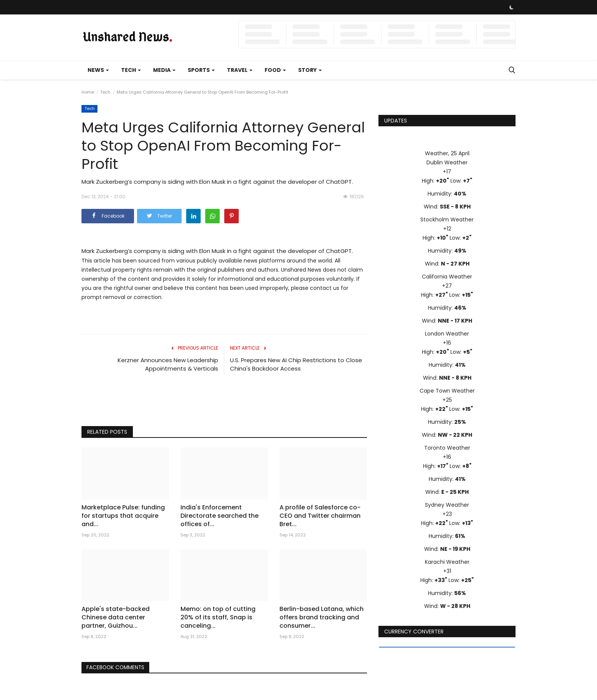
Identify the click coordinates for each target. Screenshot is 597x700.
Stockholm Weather (447, 220)
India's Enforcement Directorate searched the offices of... (219, 516)
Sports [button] (201, 70)
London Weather (447, 334)
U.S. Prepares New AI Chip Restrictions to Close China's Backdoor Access (296, 364)
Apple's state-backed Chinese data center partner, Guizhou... (116, 617)
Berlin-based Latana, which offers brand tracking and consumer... (322, 617)
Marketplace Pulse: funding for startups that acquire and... (123, 516)
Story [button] (310, 70)
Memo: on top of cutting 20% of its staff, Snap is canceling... (218, 617)
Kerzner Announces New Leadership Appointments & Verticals (168, 364)
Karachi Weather (447, 562)
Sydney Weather (447, 505)
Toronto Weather (447, 448)
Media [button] (164, 70)
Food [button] (275, 70)
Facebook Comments (117, 668)
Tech (105, 92)
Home (88, 92)
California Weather (447, 277)
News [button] (98, 70)
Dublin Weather (447, 162)
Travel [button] (240, 70)
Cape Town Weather (447, 391)
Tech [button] (131, 70)
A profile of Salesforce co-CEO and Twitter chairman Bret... (320, 516)
